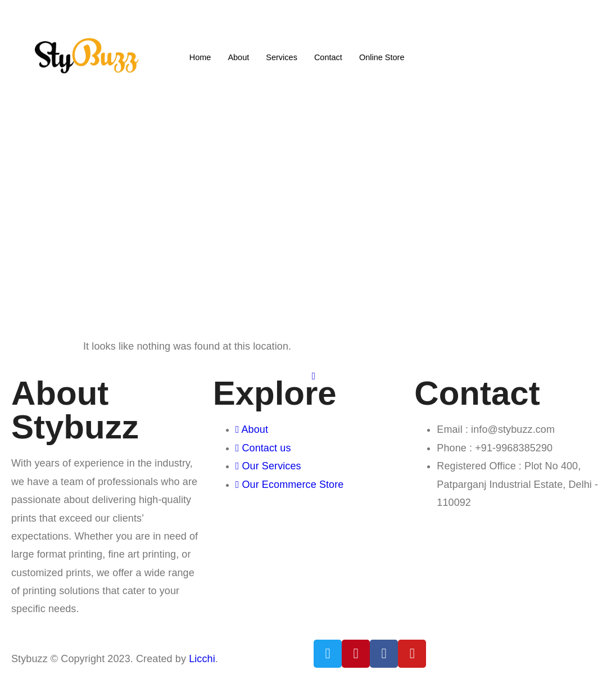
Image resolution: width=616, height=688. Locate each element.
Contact (329, 56)
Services (281, 56)
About (237, 56)
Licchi (202, 659)
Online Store (384, 56)
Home (198, 56)
